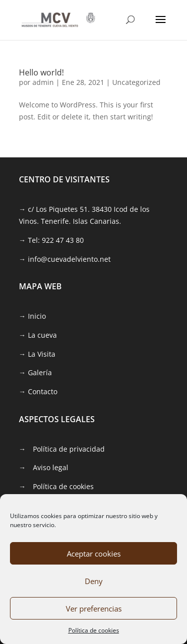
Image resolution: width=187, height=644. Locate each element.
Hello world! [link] (41, 72)
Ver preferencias (94, 609)
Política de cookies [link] (94, 630)
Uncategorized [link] (136, 82)
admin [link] (43, 82)
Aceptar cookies (94, 554)
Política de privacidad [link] (69, 449)
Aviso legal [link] (51, 467)
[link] (58, 19)
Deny (94, 581)
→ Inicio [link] (32, 316)
